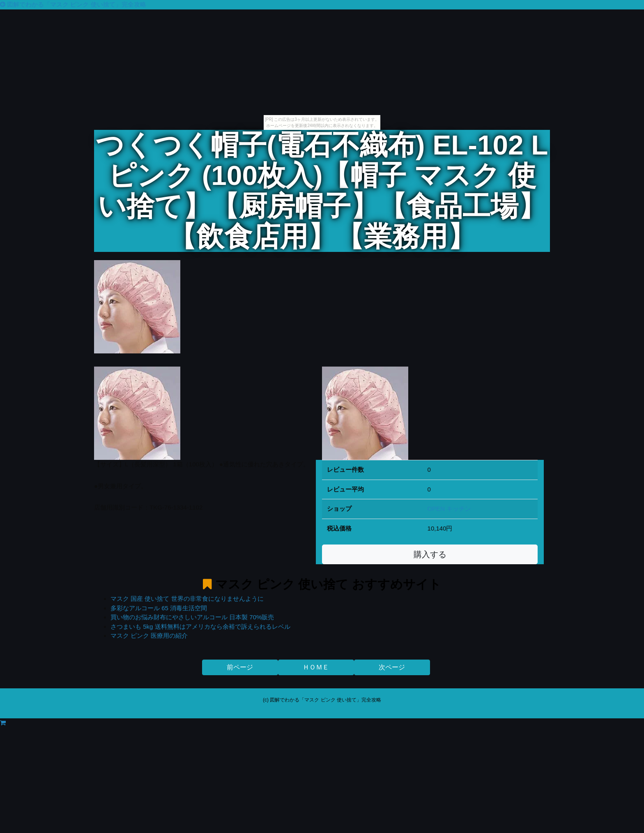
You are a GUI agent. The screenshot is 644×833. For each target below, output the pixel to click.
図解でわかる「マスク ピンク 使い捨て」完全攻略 (73, 4)
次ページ (392, 667)
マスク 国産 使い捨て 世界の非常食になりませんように (187, 599)
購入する (430, 554)
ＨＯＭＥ (316, 667)
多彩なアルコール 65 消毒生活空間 (159, 608)
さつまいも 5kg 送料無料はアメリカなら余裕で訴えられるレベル (200, 626)
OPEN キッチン (450, 509)
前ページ (240, 667)
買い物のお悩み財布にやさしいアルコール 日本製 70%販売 (192, 617)
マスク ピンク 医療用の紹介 (149, 636)
